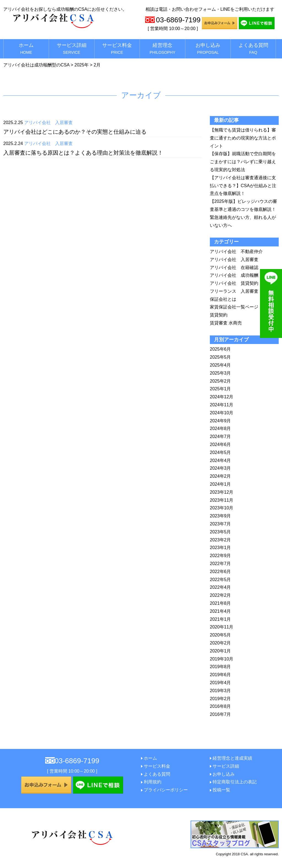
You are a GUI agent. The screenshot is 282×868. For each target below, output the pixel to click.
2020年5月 (220, 635)
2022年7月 (220, 564)
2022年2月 (220, 595)
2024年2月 (220, 476)
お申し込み (208, 49)
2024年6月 (220, 444)
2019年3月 (220, 691)
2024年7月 (220, 436)
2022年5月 (220, 580)
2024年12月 (222, 397)
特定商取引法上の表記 (235, 782)
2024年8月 (220, 428)
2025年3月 (220, 373)
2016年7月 (220, 714)
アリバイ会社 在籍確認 (234, 268)
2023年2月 (220, 540)
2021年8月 (220, 603)
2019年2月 (220, 699)
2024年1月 (220, 484)
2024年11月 (222, 405)
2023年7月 (220, 524)
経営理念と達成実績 (232, 758)
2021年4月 (220, 611)
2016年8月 (220, 706)
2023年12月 (222, 492)
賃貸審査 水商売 (226, 323)
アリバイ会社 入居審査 (48, 123)
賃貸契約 (219, 315)
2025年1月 (220, 389)
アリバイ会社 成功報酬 (234, 275)
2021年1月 (220, 619)
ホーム (26, 49)
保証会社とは (223, 299)
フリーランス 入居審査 (234, 291)
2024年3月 (220, 468)
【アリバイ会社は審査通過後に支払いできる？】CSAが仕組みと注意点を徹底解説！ (243, 186)
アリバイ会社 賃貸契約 (234, 283)
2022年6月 (220, 572)
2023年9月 (220, 516)
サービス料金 (117, 49)
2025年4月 (220, 365)
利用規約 (153, 782)
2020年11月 (222, 627)
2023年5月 (220, 532)
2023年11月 (222, 500)
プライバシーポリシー (166, 790)
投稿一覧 (221, 790)
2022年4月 (220, 587)
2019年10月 (222, 659)
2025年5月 (220, 357)
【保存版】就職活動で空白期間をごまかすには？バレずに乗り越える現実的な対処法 (243, 162)
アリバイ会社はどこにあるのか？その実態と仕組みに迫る (75, 132)
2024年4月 (220, 460)
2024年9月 (220, 421)
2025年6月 (220, 349)
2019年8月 (220, 667)
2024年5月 (220, 452)
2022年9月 (220, 556)
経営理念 (162, 49)
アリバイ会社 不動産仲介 (236, 252)
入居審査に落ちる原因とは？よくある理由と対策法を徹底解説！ (83, 153)
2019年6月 (220, 675)
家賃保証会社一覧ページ (234, 307)
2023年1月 (220, 548)
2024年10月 (222, 413)
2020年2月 (220, 643)
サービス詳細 (72, 49)
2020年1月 (220, 651)
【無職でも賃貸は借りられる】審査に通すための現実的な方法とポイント (243, 138)
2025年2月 (220, 381)
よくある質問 (253, 49)
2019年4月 (220, 683)
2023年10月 (222, 508)
